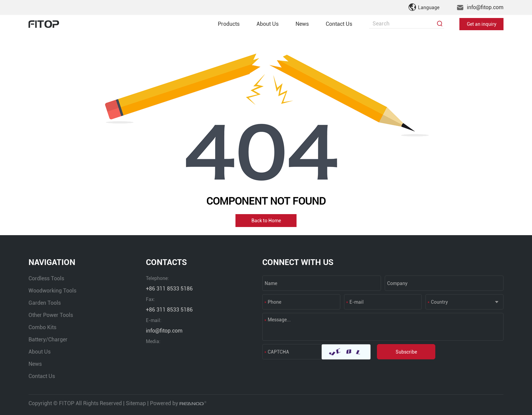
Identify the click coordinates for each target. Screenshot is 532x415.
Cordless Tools (46, 278)
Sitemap (136, 403)
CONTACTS (166, 262)
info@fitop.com (485, 7)
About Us (268, 24)
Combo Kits (42, 327)
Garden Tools (45, 303)
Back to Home (266, 221)
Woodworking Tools (52, 291)
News (302, 24)
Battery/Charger (48, 339)
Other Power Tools (51, 315)
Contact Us (339, 24)
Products (229, 24)
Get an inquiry (482, 24)
